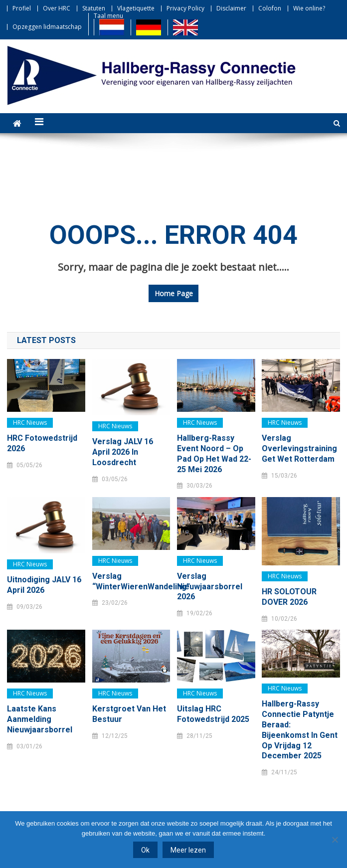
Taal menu (108, 16)
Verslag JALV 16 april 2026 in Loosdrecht (123, 452)
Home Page (174, 293)
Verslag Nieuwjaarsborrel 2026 (210, 587)
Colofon (270, 8)
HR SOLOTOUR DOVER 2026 (289, 597)
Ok (145, 850)
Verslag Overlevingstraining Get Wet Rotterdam (299, 448)
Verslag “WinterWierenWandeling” (131, 581)
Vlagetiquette (136, 8)
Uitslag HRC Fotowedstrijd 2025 (213, 714)
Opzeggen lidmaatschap (47, 27)
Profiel (22, 8)
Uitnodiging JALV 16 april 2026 (44, 585)
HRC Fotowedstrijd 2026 (42, 443)
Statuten (94, 8)
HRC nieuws (30, 423)
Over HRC (57, 8)
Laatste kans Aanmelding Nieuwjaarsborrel (40, 719)
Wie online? (309, 8)
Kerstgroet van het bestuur (129, 714)
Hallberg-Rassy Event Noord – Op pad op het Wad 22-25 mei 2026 (214, 453)
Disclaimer (231, 8)
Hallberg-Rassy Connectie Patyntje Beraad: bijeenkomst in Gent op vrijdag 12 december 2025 (300, 730)
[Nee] (335, 840)
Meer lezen (188, 850)
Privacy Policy (185, 8)
